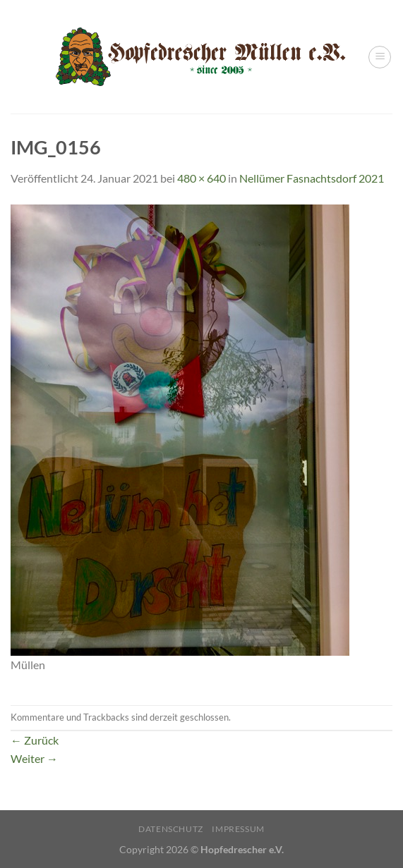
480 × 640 (202, 178)
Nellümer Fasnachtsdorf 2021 (312, 178)
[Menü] (380, 57)
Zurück (35, 740)
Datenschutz (171, 829)
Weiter (34, 758)
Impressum (238, 829)
